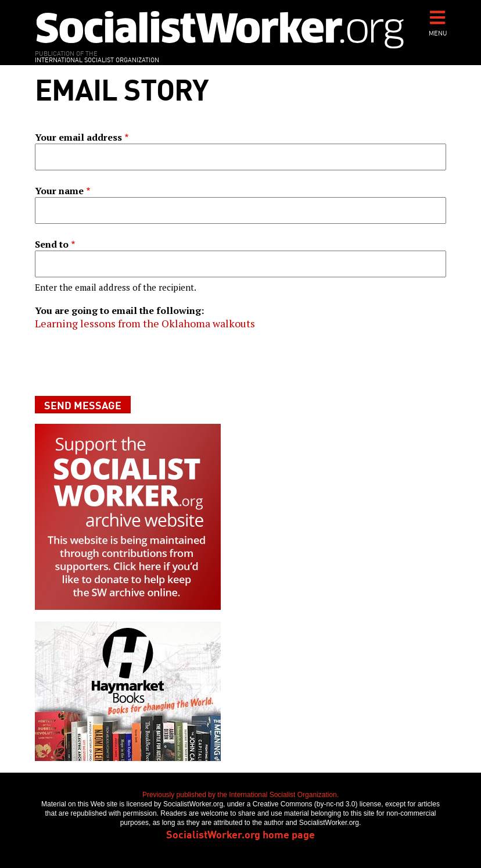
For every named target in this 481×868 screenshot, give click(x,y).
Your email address (78, 137)
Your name (59, 191)
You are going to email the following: (119, 310)
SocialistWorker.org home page (240, 834)
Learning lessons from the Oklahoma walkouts (145, 323)
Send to (52, 244)
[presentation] (123, 363)
